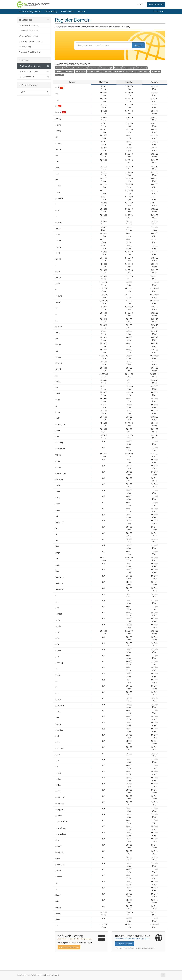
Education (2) (80, 71)
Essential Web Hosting (29, 25)
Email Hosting (25, 47)
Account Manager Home (30, 12)
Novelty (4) (156, 71)
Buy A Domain (68, 12)
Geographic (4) (107, 68)
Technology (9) (129, 68)
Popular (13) (60, 68)
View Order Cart (156, 4)
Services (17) (142, 68)
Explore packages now (69, 947)
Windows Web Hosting (29, 36)
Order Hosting (51, 12)
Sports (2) (118, 68)
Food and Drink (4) (95, 71)
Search (138, 45)
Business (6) (94, 68)
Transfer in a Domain (34, 71)
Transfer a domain (124, 944)
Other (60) (60, 75)
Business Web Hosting (29, 31)
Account (158, 12)
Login (140, 4)
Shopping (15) (131, 71)
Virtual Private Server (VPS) (30, 41)
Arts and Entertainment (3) (77, 68)
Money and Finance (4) (65, 71)
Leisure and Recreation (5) (114, 71)
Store (82, 12)
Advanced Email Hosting (29, 52)
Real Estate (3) (144, 71)
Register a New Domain (34, 66)
